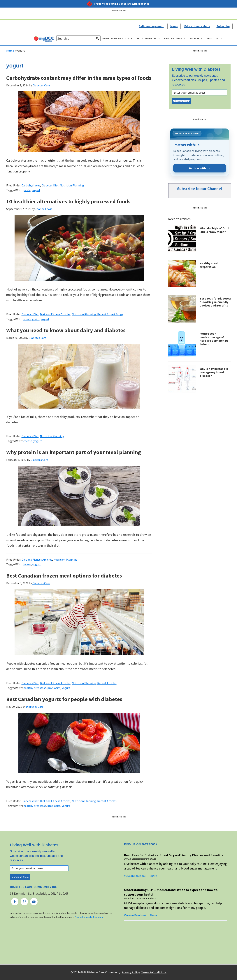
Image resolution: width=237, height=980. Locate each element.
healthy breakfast (35, 688)
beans (27, 564)
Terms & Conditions (154, 972)
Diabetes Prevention (118, 38)
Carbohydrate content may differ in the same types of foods (79, 78)
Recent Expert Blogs (110, 314)
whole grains (31, 319)
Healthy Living (175, 38)
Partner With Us (200, 168)
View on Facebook (135, 876)
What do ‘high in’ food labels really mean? (214, 230)
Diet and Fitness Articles (55, 314)
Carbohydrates (31, 185)
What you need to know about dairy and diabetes (66, 330)
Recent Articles (107, 683)
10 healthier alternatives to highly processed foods (68, 201)
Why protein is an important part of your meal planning (74, 452)
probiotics (54, 688)
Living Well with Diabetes (196, 69)
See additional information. (90, 917)
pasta (27, 190)
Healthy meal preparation (209, 265)
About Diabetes (148, 38)
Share (153, 876)
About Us (214, 38)
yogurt (36, 190)
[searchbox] (78, 38)
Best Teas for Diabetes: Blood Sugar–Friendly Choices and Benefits (215, 302)
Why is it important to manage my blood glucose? (214, 372)
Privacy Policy (131, 972)
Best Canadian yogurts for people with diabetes (64, 699)
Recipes (196, 38)
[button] (97, 38)
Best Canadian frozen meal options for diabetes (64, 575)
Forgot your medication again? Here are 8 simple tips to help (214, 339)
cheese (28, 441)
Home (10, 51)
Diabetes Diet (50, 185)
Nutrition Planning (72, 185)
